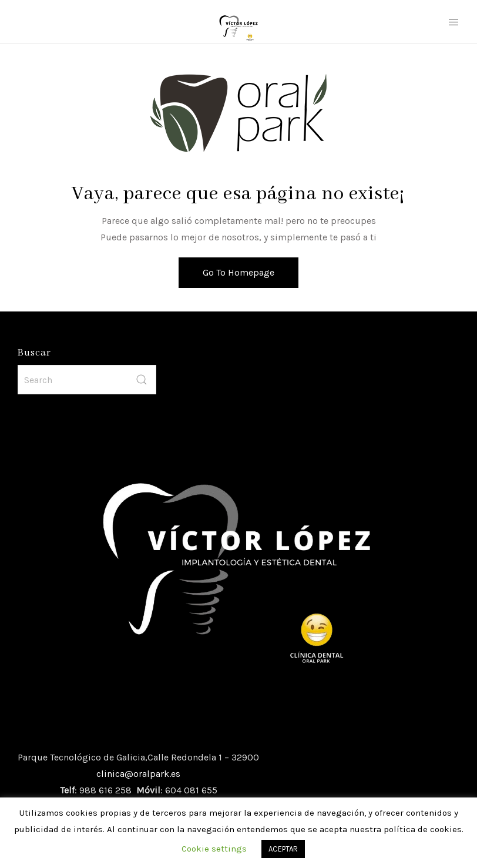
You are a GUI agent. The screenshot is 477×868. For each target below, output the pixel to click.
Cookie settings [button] (214, 849)
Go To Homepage (238, 272)
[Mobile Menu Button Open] (454, 22)
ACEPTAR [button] (283, 849)
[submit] (142, 380)
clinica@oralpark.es (138, 774)
